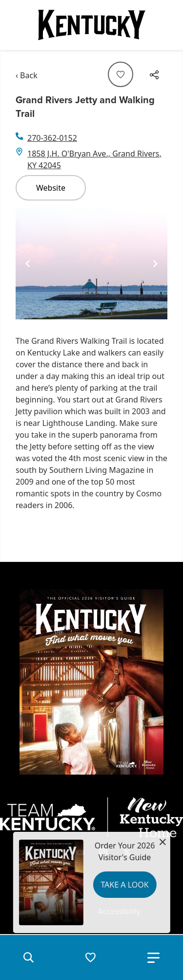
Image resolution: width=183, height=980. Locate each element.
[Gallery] (91, 264)
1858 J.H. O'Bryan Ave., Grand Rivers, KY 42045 (94, 159)
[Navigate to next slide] (155, 264)
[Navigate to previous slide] (28, 264)
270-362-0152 (52, 138)
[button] (28, 958)
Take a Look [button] (124, 885)
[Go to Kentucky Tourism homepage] (92, 25)
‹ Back (27, 75)
